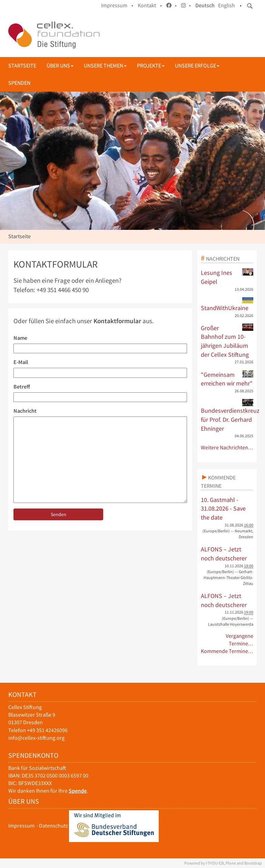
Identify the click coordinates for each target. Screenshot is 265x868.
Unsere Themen (105, 66)
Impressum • (117, 5)
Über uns (60, 66)
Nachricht (25, 411)
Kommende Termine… (227, 651)
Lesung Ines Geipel (227, 277)
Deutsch (205, 5)
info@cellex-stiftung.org (36, 738)
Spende (78, 791)
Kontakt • (150, 5)
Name (20, 338)
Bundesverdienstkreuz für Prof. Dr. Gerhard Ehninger (227, 416)
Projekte (151, 66)
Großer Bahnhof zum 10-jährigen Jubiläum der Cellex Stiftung (227, 341)
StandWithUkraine (227, 305)
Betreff (22, 387)
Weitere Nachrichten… (227, 447)
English (227, 5)
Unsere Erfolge (197, 66)
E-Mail (21, 362)
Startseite (22, 66)
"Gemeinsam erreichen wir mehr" (227, 379)
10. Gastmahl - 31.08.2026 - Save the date (223, 508)
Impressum (21, 826)
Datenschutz (53, 826)
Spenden (19, 83)
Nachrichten (223, 259)
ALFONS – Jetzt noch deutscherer (224, 554)
